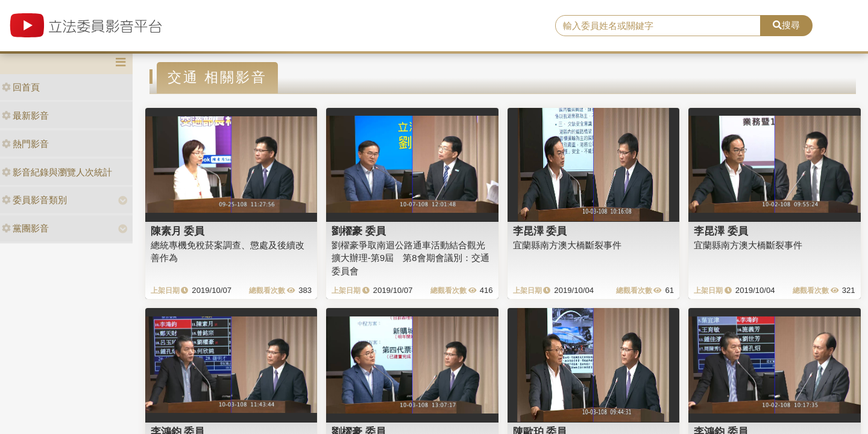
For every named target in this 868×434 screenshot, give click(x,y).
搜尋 (786, 25)
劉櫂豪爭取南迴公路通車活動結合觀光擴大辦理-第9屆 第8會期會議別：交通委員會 (410, 258)
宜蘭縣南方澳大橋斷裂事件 (567, 245)
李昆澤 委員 (540, 231)
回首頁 (21, 87)
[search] (658, 26)
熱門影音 (25, 144)
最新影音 (25, 115)
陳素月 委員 (178, 231)
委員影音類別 (34, 200)
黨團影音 (25, 228)
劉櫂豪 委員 (359, 231)
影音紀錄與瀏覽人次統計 (57, 172)
